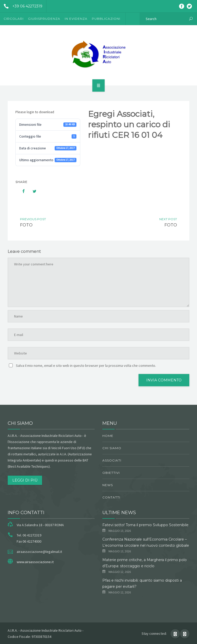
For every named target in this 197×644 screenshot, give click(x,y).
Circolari (14, 19)
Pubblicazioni (106, 19)
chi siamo (112, 448)
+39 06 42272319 (21, 6)
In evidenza (76, 19)
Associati (112, 460)
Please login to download (35, 112)
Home (108, 436)
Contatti (111, 497)
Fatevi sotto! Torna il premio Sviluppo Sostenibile (145, 525)
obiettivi (111, 473)
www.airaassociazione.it (35, 562)
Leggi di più (25, 480)
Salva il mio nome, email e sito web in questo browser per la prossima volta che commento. (86, 366)
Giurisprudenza (44, 19)
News (108, 485)
